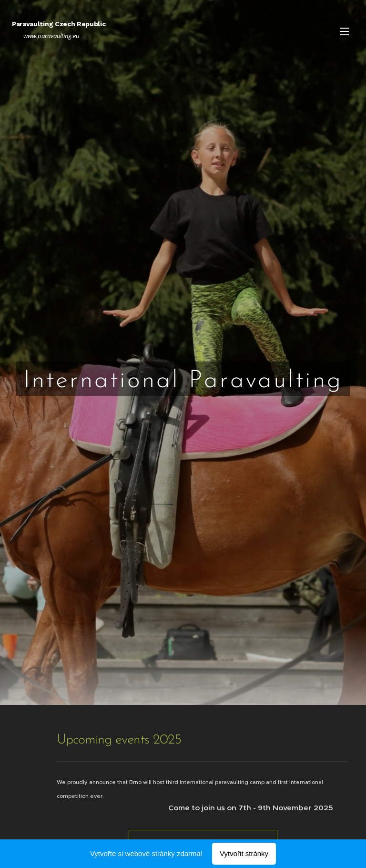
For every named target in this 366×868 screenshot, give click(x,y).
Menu (345, 31)
